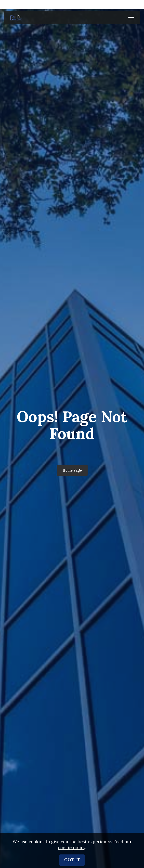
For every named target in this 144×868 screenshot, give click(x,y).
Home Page (72, 470)
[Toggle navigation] (131, 17)
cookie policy (72, 860)
